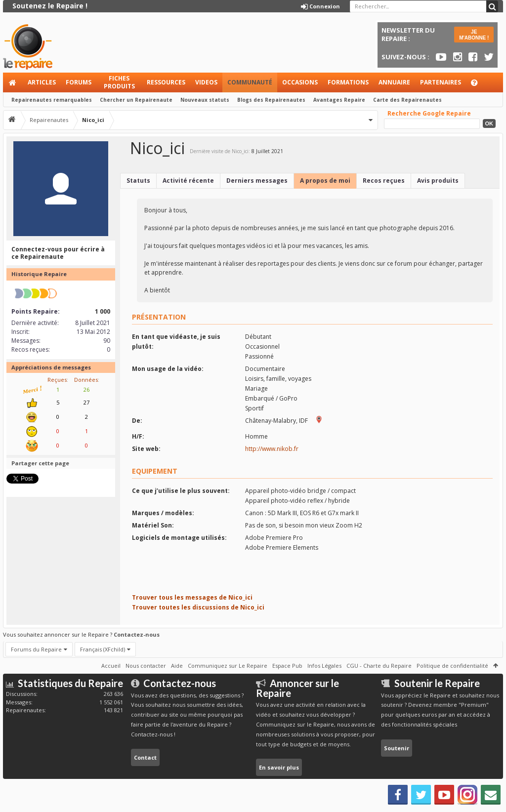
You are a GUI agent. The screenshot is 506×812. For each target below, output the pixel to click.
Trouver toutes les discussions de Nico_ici (198, 607)
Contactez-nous (137, 634)
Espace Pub (287, 666)
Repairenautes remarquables (52, 100)
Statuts (138, 181)
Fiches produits (119, 82)
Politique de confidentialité (452, 666)
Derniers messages (257, 181)
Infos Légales (324, 666)
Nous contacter (146, 666)
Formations (348, 82)
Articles (42, 82)
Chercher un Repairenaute (136, 100)
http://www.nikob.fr (272, 449)
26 (86, 389)
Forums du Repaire (36, 649)
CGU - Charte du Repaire (379, 666)
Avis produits (438, 181)
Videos (206, 82)
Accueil (13, 82)
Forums (79, 82)
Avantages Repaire (339, 100)
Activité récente (188, 181)
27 (86, 402)
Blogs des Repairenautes (271, 100)
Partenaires (441, 82)
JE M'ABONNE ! (474, 35)
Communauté (250, 82)
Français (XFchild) (103, 649)
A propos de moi (325, 181)
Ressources (166, 82)
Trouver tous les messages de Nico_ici (192, 597)
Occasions (300, 82)
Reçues (57, 380)
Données (86, 380)
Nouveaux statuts (205, 100)
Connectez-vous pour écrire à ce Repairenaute (58, 253)
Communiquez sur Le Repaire (228, 666)
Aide (479, 85)
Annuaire (394, 82)
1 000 (103, 311)
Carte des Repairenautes (407, 100)
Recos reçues (384, 181)
